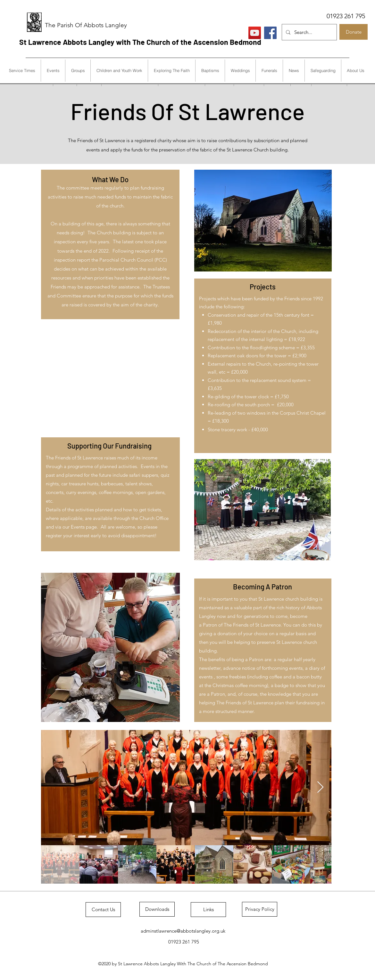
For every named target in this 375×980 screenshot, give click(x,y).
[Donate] (354, 32)
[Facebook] (270, 33)
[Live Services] (255, 33)
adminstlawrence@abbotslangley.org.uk (183, 931)
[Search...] (309, 32)
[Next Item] (320, 787)
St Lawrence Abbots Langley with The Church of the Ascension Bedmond (140, 42)
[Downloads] (157, 909)
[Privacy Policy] (260, 909)
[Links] (208, 910)
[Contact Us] (103, 910)
